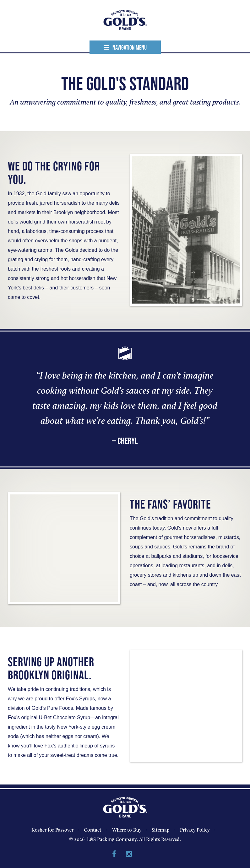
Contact (93, 830)
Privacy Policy (195, 830)
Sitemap (161, 830)
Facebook (114, 854)
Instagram (129, 854)
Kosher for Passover (52, 830)
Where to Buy (127, 830)
